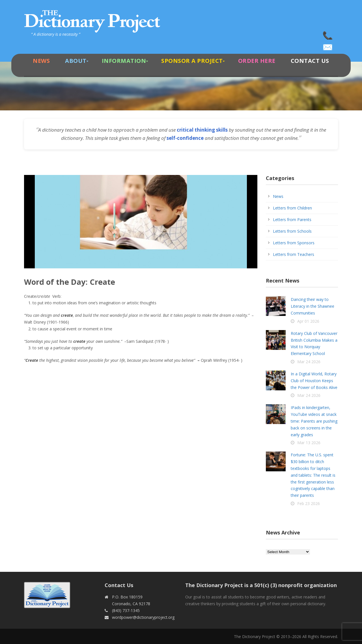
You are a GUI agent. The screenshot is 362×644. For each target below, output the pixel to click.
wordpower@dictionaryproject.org (328, 45)
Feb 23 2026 (309, 503)
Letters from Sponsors (294, 243)
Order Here (257, 61)
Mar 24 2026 (309, 362)
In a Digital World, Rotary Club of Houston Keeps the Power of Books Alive (314, 381)
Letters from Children (292, 208)
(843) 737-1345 (328, 34)
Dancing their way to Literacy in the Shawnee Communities (313, 306)
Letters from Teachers (294, 254)
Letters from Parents (292, 220)
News (41, 61)
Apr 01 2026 (308, 321)
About (76, 61)
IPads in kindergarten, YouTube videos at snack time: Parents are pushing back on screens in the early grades (314, 421)
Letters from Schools (292, 231)
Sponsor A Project (192, 61)
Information (124, 61)
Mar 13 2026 (309, 443)
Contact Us (310, 61)
